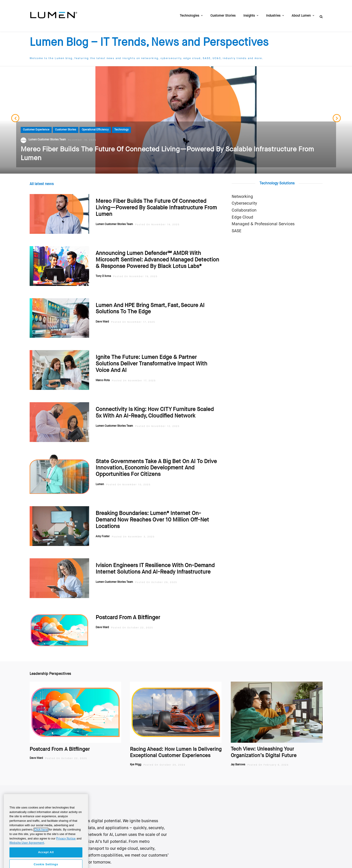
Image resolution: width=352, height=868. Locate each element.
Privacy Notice (66, 845)
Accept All (46, 858)
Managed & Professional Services (263, 220)
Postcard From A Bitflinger (128, 613)
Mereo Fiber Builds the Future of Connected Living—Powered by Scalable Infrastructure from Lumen (156, 203)
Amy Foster (103, 532)
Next (337, 116)
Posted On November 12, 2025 (157, 422)
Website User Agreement (27, 849)
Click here (41, 836)
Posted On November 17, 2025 (133, 318)
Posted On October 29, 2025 (156, 578)
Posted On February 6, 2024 (268, 760)
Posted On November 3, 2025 (133, 532)
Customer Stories (223, 16)
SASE (237, 227)
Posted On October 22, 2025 (132, 623)
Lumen (100, 480)
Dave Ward (102, 317)
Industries (273, 16)
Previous (15, 116)
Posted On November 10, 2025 (128, 480)
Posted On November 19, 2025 (157, 220)
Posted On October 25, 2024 (164, 760)
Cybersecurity (244, 199)
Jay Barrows (238, 760)
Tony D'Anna (103, 272)
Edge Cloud (242, 213)
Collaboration (244, 206)
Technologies (189, 16)
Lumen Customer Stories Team (114, 220)
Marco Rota (103, 376)
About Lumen (301, 16)
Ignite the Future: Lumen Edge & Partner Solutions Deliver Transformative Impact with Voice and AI (151, 359)
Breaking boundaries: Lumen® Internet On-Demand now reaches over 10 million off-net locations (152, 515)
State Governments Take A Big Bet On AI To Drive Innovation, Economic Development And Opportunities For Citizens (156, 464)
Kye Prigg (136, 760)
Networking (242, 192)
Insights (249, 16)
